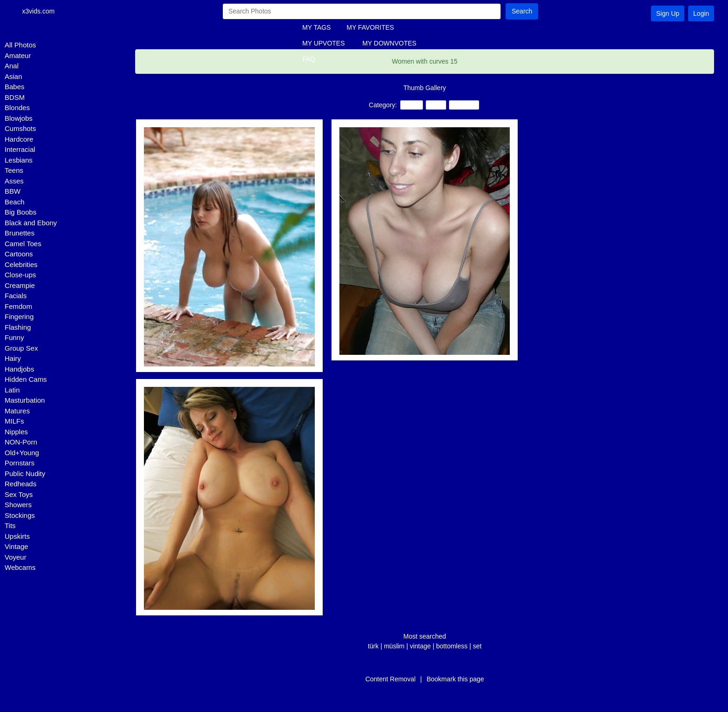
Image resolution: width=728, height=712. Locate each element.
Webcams (20, 567)
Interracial (20, 149)
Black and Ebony (31, 223)
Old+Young (22, 453)
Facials (16, 296)
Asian (13, 76)
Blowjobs (19, 118)
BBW (13, 191)
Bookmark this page (455, 679)
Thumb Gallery (425, 88)
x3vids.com (40, 11)
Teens (14, 170)
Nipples (16, 432)
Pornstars (19, 463)
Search (522, 11)
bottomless (452, 646)
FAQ (309, 59)
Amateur (18, 56)
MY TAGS (316, 27)
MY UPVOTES (324, 43)
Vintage (16, 546)
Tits (10, 526)
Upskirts (17, 536)
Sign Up (668, 13)
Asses (14, 181)
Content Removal (390, 679)
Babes (15, 87)
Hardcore (19, 139)
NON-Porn (21, 442)
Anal (12, 66)
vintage (420, 646)
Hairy (13, 358)
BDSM (15, 97)
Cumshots (20, 128)
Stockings (20, 515)
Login (701, 13)
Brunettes (19, 233)
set (477, 646)
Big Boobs (20, 212)
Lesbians (19, 160)
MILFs (14, 421)
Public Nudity (25, 474)
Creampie (20, 285)
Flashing (18, 327)
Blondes (17, 108)
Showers (18, 505)
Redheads (20, 484)
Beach (15, 202)
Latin (12, 390)
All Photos (20, 45)
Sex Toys (19, 494)
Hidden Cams (26, 379)
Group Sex (21, 348)
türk (373, 646)
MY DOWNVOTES (389, 43)
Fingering (19, 317)
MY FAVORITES (370, 27)
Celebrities (21, 265)
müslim (394, 646)
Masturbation (25, 400)
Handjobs (19, 369)
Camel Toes (23, 244)
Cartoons (19, 254)
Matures (17, 411)
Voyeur (16, 557)
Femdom (18, 306)
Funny (14, 337)
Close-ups (20, 275)
